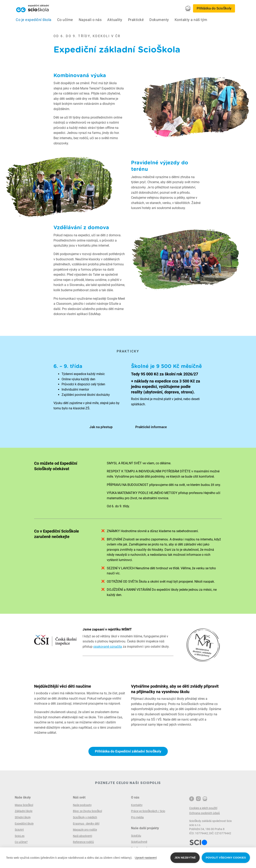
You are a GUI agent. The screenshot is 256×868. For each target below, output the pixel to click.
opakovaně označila (108, 647)
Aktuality (115, 20)
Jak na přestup (101, 427)
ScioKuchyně (139, 842)
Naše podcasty (82, 805)
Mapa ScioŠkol (24, 805)
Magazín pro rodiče (85, 830)
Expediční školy (24, 824)
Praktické (136, 20)
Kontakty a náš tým (191, 20)
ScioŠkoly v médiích (85, 817)
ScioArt (19, 830)
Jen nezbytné (185, 858)
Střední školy (23, 817)
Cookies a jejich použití (203, 808)
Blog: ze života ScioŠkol (87, 811)
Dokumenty (159, 20)
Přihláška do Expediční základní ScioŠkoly (128, 751)
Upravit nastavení (146, 858)
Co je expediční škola (34, 20)
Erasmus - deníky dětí (86, 824)
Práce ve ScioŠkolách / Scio (148, 811)
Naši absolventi (82, 836)
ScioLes (20, 836)
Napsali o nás (90, 20)
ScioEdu (136, 836)
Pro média (137, 817)
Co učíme (65, 20)
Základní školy (24, 811)
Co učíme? (21, 842)
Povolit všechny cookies (226, 858)
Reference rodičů (83, 842)
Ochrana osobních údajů (205, 813)
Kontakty (137, 805)
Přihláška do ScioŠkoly (214, 8)
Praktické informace (151, 427)
